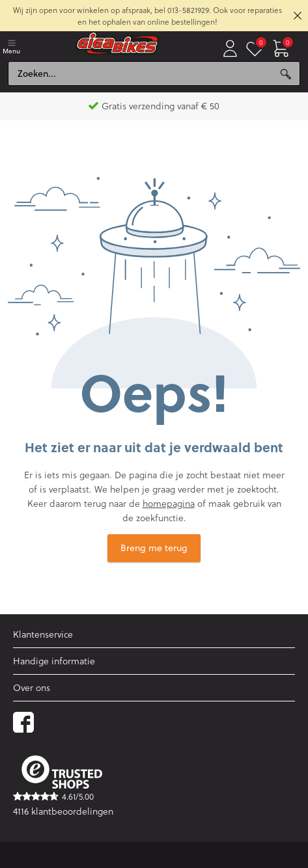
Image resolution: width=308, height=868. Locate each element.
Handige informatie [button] (54, 661)
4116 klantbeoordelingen (63, 811)
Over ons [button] (32, 687)
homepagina (169, 503)
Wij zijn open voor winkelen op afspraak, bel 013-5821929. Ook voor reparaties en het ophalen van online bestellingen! (147, 16)
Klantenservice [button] (43, 634)
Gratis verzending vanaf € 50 (154, 106)
